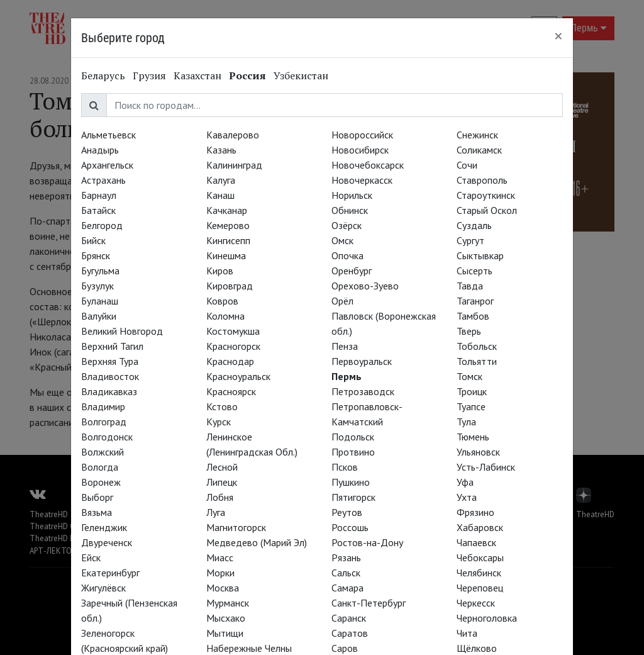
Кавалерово (233, 135)
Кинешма (226, 255)
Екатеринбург (110, 573)
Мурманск (228, 603)
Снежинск (477, 135)
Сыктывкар (480, 255)
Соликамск (479, 150)
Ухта (467, 497)
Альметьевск (108, 135)
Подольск (353, 437)
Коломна (225, 316)
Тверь (469, 331)
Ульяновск (478, 452)
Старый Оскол (487, 210)
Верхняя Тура (110, 361)
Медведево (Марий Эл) (257, 542)
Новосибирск (360, 150)
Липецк (222, 482)
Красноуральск (238, 376)
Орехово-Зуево (365, 286)
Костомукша (233, 331)
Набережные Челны (249, 648)
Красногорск (233, 346)
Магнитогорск (236, 527)
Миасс (220, 557)
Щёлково (477, 648)
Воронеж (101, 482)
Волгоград (104, 422)
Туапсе (471, 406)
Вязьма (97, 512)
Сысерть (475, 271)
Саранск (349, 618)
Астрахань (103, 180)
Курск (219, 422)
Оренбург (352, 271)
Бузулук (97, 286)
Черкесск (476, 603)
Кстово (222, 406)
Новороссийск (362, 135)
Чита (467, 633)
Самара (347, 588)
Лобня (220, 497)
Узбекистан (301, 76)
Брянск (96, 255)
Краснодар (230, 361)
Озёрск (347, 225)
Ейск (91, 557)
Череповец (480, 588)
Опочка (347, 255)
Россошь (350, 527)
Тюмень (473, 437)
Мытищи (225, 633)
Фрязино (475, 512)
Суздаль (474, 225)
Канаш (220, 195)
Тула (466, 422)
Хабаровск (480, 527)
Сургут (470, 240)
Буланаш (100, 301)
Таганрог (475, 301)
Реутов (347, 512)
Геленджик (104, 527)
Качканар (227, 210)
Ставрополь (482, 180)
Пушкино (351, 482)
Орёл (342, 301)
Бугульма (100, 271)
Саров (345, 648)
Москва (223, 588)
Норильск (352, 195)
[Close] (558, 36)
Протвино (353, 452)
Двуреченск (107, 542)
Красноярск (231, 391)
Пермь (347, 376)
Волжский (103, 452)
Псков (345, 467)
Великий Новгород (122, 331)
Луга (216, 512)
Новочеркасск (362, 180)
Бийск (93, 240)
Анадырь (100, 150)
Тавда (470, 286)
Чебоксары (480, 557)
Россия (247, 76)
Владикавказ (109, 391)
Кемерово (228, 225)
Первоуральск (362, 361)
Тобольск (477, 346)
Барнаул (99, 195)
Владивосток (110, 376)
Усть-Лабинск (486, 467)
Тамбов (473, 316)
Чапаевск (476, 542)
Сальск (346, 573)
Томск (469, 376)
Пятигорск (353, 497)
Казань (221, 150)
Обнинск (350, 210)
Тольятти (477, 361)
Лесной (222, 467)
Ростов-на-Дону (367, 542)
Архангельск (107, 165)
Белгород (102, 225)
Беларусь (103, 76)
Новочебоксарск (368, 165)
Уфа (465, 482)
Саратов (350, 633)
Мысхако (226, 618)
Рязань (346, 557)
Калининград (234, 165)
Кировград (230, 286)
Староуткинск (486, 195)
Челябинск (479, 573)
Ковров (222, 301)
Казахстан (197, 76)
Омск (342, 240)
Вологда (100, 467)
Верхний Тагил (112, 346)
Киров (220, 271)
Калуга (221, 180)
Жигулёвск (103, 588)
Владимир (103, 406)
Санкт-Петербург (369, 603)
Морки (220, 573)
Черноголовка (487, 618)
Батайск (98, 210)
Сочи (467, 165)
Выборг (97, 497)
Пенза (345, 346)
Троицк (472, 391)
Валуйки (99, 316)
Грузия (149, 76)
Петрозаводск (363, 391)
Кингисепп (228, 240)
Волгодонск (107, 437)
